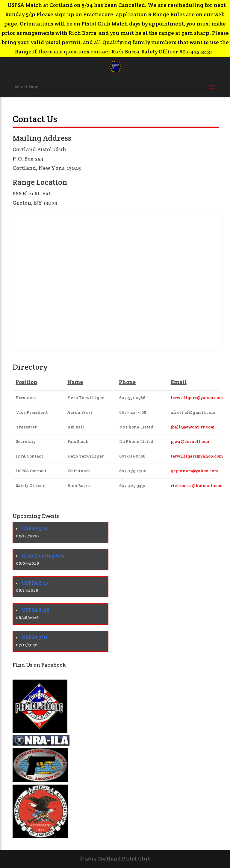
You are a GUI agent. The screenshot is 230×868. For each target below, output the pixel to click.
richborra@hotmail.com (197, 485)
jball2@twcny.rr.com (193, 427)
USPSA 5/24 (35, 528)
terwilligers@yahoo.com (197, 398)
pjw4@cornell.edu (190, 441)
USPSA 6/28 (36, 610)
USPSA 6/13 (35, 583)
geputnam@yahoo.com (194, 471)
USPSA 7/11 (35, 637)
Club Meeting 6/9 (43, 556)
